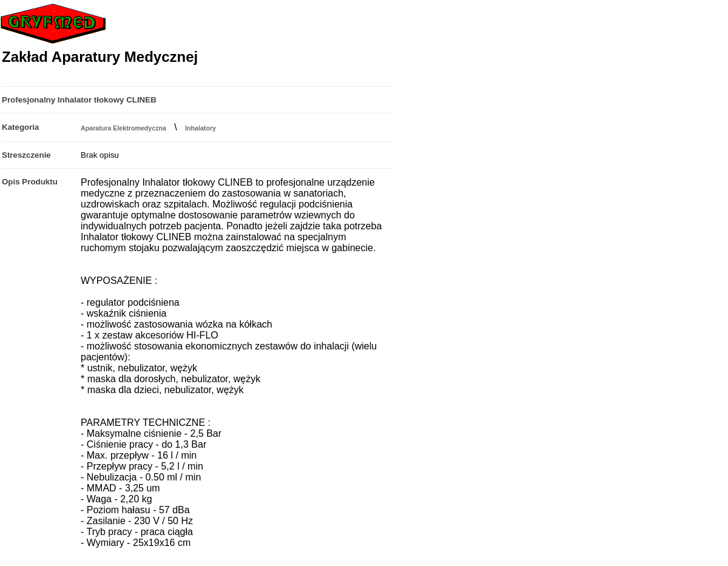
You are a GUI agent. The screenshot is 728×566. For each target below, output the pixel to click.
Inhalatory (201, 128)
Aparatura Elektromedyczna (123, 128)
